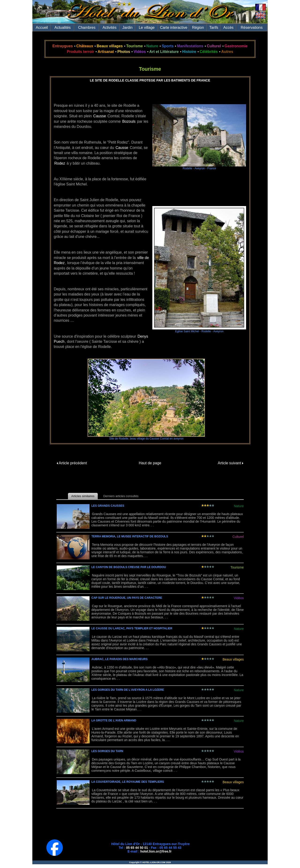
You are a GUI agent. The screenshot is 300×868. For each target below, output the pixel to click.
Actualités (62, 28)
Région (198, 28)
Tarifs (214, 28)
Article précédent (72, 463)
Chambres (87, 28)
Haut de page (150, 463)
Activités (109, 28)
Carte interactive (174, 28)
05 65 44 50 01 (137, 848)
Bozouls (129, 121)
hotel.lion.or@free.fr (156, 851)
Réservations (252, 28)
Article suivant (231, 463)
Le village (147, 28)
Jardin (127, 28)
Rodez (60, 163)
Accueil (42, 28)
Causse (100, 116)
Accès (229, 28)
